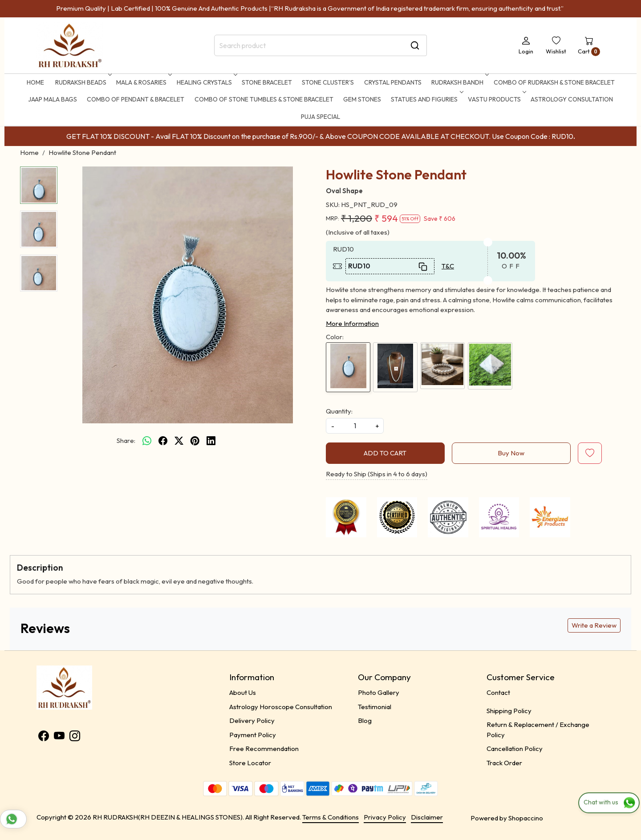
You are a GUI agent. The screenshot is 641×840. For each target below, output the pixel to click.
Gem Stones (362, 99)
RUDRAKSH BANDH (459, 82)
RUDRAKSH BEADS (83, 82)
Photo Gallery (379, 692)
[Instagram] (75, 737)
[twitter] (179, 441)
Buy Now (511, 453)
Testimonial (375, 707)
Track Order (504, 763)
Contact (498, 692)
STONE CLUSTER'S (328, 82)
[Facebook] (44, 737)
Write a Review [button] (594, 625)
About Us (243, 692)
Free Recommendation (264, 749)
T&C (448, 266)
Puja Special (320, 117)
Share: (126, 440)
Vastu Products (496, 99)
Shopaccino (526, 818)
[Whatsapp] (147, 441)
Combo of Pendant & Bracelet (136, 99)
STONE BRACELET (267, 82)
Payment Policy (253, 735)
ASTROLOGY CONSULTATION (572, 99)
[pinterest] (195, 441)
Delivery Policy (252, 720)
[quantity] (355, 426)
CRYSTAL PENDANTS (393, 82)
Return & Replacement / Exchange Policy (538, 730)
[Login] (526, 45)
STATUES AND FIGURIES (426, 99)
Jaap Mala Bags (53, 99)
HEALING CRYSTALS (206, 82)
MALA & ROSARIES (143, 82)
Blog (365, 720)
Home (35, 82)
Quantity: (339, 411)
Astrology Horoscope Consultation (281, 707)
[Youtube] (59, 737)
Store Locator (250, 763)
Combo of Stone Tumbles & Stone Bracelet (264, 99)
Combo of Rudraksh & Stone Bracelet (554, 82)
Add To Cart (385, 453)
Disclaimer (427, 817)
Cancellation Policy (515, 749)
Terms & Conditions (331, 817)
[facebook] (163, 441)
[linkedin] (211, 441)
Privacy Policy (385, 817)
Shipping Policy (509, 711)
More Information (352, 323)
